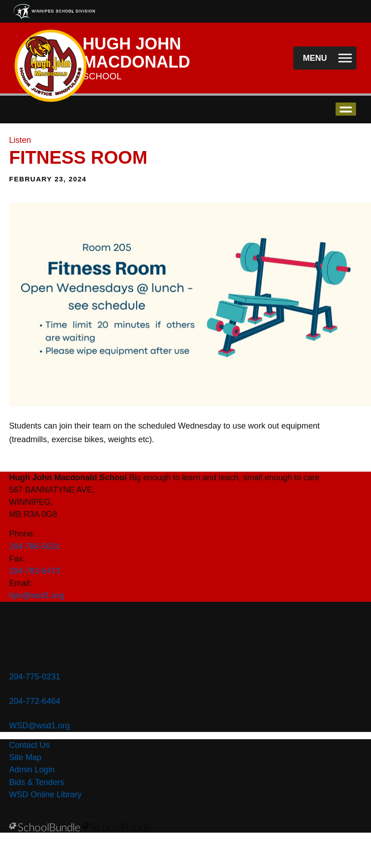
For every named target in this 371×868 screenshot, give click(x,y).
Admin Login (32, 770)
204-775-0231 (35, 677)
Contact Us (29, 745)
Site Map (25, 757)
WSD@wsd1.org (40, 726)
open (346, 109)
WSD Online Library (45, 795)
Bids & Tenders (37, 782)
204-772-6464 (35, 701)
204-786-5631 (35, 546)
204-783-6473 (35, 571)
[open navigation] (325, 58)
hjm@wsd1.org (37, 595)
